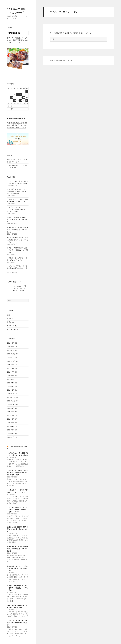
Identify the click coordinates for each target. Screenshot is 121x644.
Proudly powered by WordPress (61, 60)
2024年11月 (11, 401)
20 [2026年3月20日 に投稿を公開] (21, 100)
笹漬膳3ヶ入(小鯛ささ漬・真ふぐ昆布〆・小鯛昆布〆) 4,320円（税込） (17, 250)
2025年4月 (11, 383)
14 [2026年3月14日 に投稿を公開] (24, 97)
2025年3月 (11, 387)
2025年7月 (11, 372)
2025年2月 (11, 390)
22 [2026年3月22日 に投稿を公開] (27, 100)
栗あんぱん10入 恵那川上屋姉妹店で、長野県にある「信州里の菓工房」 (18, 230)
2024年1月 (11, 437)
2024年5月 (11, 423)
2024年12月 (11, 397)
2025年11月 (11, 358)
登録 (9, 315)
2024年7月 (11, 415)
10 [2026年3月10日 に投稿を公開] (12, 97)
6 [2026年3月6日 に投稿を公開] (21, 94)
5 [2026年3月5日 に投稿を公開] (18, 94)
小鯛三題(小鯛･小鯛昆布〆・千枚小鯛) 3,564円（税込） (17, 259)
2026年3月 (11, 343)
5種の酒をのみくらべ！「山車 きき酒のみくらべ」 (17, 161)
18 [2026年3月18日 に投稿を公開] (15, 100)
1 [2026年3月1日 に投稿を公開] (27, 92)
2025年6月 (11, 376)
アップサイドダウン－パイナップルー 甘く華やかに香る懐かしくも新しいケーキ (17, 209)
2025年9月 (11, 365)
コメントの (12, 326)
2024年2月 (11, 434)
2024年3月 (11, 430)
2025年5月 (11, 379)
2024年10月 (11, 405)
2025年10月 (11, 361)
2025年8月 (11, 368)
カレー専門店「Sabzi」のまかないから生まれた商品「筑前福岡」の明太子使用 (18, 191)
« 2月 (12, 109)
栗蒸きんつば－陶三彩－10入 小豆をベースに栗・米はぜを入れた (18, 220)
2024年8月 (11, 412)
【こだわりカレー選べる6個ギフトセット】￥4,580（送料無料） (18, 182)
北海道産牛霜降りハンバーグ (16, 11)
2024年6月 (11, 419)
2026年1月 (11, 350)
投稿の (11, 322)
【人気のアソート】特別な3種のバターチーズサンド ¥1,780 (18, 200)
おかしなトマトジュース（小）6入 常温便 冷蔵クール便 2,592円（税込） (18, 240)
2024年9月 (11, 408)
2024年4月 (11, 426)
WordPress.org (12, 329)
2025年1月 (11, 394)
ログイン (10, 318)
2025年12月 (11, 354)
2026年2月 (11, 347)
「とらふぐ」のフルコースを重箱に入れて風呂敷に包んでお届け (17, 268)
